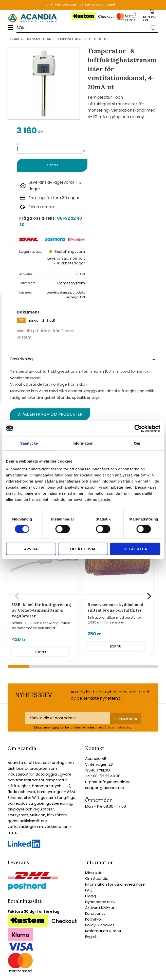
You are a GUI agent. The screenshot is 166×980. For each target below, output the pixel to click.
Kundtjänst (95, 913)
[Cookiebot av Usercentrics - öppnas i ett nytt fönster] (138, 428)
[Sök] (153, 27)
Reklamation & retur (103, 931)
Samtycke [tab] (29, 443)
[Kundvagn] (151, 19)
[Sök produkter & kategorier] (82, 28)
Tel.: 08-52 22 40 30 (103, 776)
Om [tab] (137, 443)
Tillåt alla (135, 549)
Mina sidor (95, 873)
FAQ (89, 890)
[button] (12, 29)
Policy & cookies (100, 925)
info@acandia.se (114, 782)
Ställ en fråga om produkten (50, 414)
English (91, 937)
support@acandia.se (105, 788)
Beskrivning (21, 359)
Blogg (90, 896)
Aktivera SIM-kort (100, 908)
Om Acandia (97, 879)
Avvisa (31, 549)
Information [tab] (83, 443)
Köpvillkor (94, 919)
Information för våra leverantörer (116, 884)
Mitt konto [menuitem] (131, 18)
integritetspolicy (120, 727)
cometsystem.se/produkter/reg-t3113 (66, 295)
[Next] (149, 596)
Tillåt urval (83, 549)
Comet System (71, 283)
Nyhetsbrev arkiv (100, 902)
